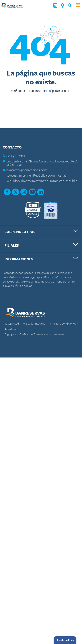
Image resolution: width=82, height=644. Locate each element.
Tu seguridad (12, 324)
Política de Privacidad (34, 324)
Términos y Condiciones (62, 324)
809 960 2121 (16, 156)
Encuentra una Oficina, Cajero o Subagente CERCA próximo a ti (42, 163)
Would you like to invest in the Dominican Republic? (42, 181)
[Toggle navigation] (78, 5)
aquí (49, 91)
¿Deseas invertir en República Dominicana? (36, 176)
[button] (70, 5)
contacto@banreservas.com (27, 170)
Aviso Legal (11, 329)
